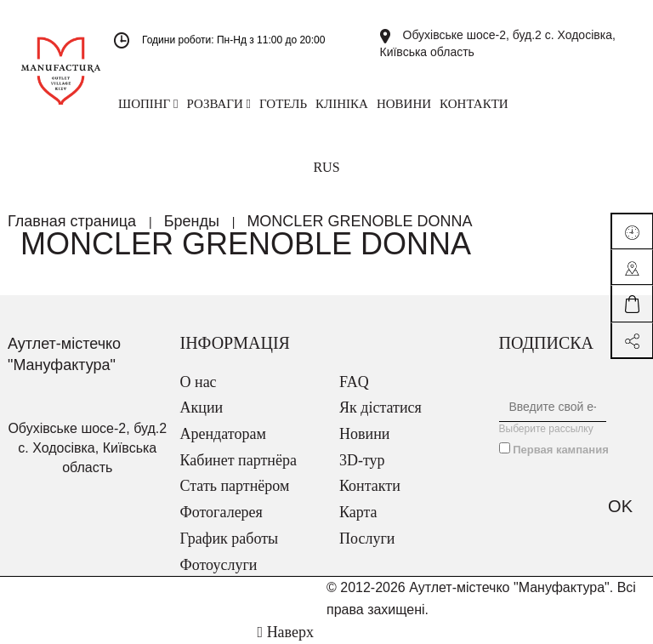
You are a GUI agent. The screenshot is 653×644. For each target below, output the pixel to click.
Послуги (367, 539)
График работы (230, 539)
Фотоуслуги (219, 565)
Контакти (370, 486)
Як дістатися (380, 407)
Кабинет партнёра (238, 460)
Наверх (286, 632)
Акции (202, 407)
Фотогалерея (221, 512)
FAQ (354, 382)
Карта (358, 512)
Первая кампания (561, 450)
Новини (364, 434)
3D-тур (362, 460)
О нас (199, 382)
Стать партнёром (235, 486)
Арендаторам (223, 434)
